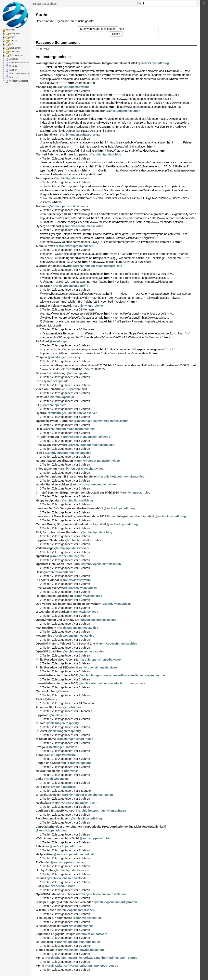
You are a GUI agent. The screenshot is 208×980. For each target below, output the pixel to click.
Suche (194, 3)
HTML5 (45, 49)
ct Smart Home (46, 739)
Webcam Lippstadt (19, 81)
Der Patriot (43, 787)
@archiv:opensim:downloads (68, 206)
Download (43, 397)
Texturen (42, 206)
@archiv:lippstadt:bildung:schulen (77, 942)
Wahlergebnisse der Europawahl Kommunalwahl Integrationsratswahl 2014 (86, 63)
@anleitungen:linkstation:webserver (72, 413)
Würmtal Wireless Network (54, 266)
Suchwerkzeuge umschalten (98, 29)
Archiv (12, 37)
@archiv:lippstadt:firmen (67, 846)
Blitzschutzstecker (48, 795)
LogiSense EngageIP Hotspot (56, 811)
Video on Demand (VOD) (52, 389)
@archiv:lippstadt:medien (68, 862)
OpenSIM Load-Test (49, 651)
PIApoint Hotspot (47, 437)
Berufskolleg (44, 942)
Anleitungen (15, 33)
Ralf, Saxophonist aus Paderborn (58, 532)
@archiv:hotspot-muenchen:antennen (69, 429)
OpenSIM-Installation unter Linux (58, 564)
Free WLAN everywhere (52, 445)
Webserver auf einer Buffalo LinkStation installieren (71, 111)
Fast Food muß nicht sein (53, 818)
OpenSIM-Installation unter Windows (60, 894)
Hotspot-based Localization (54, 461)
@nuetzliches (72, 707)
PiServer (42, 731)
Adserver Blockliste (49, 707)
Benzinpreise (45, 178)
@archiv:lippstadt (78, 373)
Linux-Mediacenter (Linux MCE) (57, 675)
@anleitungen (59, 341)
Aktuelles (14, 59)
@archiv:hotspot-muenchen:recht (75, 803)
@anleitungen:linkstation (123, 111)
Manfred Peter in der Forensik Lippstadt (63, 154)
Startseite (10, 30)
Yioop (40, 755)
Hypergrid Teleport (48, 226)
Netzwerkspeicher (48, 771)
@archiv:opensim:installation (101, 564)
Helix (39, 429)
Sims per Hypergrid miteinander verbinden (64, 902)
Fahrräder (42, 846)
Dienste (13, 41)
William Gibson (46, 910)
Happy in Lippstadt (49, 500)
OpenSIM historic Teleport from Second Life (65, 644)
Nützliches (15, 52)
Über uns (14, 77)
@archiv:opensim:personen (76, 910)
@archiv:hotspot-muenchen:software (85, 437)
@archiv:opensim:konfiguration (115, 902)
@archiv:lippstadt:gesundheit (74, 854)
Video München (46, 469)
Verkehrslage (45, 548)
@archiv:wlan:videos (82, 588)
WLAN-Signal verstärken (52, 484)
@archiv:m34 (78, 389)
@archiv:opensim (62, 397)
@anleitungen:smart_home (75, 739)
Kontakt (13, 66)
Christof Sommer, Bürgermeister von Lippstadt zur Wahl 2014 (77, 493)
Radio (40, 699)
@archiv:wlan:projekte (88, 306)
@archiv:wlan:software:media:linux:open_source (112, 683)
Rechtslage (43, 803)
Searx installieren (48, 135)
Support (13, 70)
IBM (38, 886)
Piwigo (40, 747)
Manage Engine (46, 87)
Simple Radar (45, 950)
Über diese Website (19, 73)
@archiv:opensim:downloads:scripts (80, 950)
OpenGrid (42, 556)
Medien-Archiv (45, 691)
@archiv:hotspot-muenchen (75, 246)
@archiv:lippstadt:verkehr (72, 178)
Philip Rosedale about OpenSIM (57, 660)
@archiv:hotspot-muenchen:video (91, 445)
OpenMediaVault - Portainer (54, 421)
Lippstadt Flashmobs (50, 540)
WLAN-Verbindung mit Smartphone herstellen (67, 477)
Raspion (41, 357)
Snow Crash (44, 286)
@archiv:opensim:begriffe (71, 286)
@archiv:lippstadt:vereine (72, 870)
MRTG (40, 958)
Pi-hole (41, 723)
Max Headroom (46, 628)
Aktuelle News (45, 246)
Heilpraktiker (44, 854)
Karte (39, 381)
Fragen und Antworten (51, 763)
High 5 (40, 453)
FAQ (39, 405)
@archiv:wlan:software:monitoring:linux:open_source (81, 966)
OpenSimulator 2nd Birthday (55, 620)
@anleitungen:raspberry (64, 357)
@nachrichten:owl (63, 787)
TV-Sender (43, 862)
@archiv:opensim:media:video (82, 226)
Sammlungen (16, 55)
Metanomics (44, 636)
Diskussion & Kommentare (54, 918)
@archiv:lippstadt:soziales (83, 540)
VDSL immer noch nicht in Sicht (57, 838)
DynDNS (41, 413)
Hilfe (12, 44)
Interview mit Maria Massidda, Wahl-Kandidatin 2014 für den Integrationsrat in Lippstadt (95, 516)
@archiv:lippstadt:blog (153, 63)
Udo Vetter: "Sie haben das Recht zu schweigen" (69, 604)
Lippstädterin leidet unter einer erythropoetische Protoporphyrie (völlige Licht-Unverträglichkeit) (101, 827)
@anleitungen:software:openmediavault (101, 421)
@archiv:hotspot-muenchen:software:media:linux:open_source (122, 675)
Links (40, 779)
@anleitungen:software (73, 87)
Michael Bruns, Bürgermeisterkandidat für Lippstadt (71, 524)
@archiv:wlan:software (75, 580)
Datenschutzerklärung (20, 63)
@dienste (62, 691)
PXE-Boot (42, 341)
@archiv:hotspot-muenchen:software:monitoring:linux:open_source (91, 958)
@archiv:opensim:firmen (59, 886)
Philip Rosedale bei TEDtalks (55, 667)
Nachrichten (15, 48)
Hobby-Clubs (45, 870)
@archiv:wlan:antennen (59, 572)
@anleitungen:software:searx (80, 135)
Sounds (41, 878)
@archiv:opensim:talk (88, 918)
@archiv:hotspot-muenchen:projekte (97, 266)
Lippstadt (42, 715)
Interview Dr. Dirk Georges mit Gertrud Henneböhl (69, 508)
